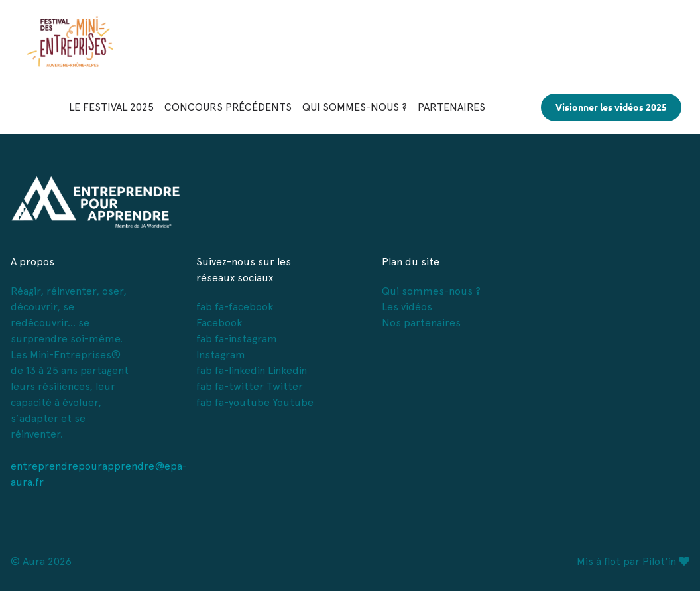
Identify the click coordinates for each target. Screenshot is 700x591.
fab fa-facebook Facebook (235, 315)
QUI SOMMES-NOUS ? (355, 107)
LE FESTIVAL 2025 (111, 107)
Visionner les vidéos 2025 (611, 107)
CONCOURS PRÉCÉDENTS (228, 107)
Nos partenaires (421, 323)
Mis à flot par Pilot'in (633, 561)
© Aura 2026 (41, 561)
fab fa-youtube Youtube (255, 402)
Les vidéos (407, 307)
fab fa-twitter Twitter (250, 386)
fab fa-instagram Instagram (237, 347)
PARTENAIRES (451, 107)
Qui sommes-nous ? (431, 291)
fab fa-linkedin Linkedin (252, 370)
